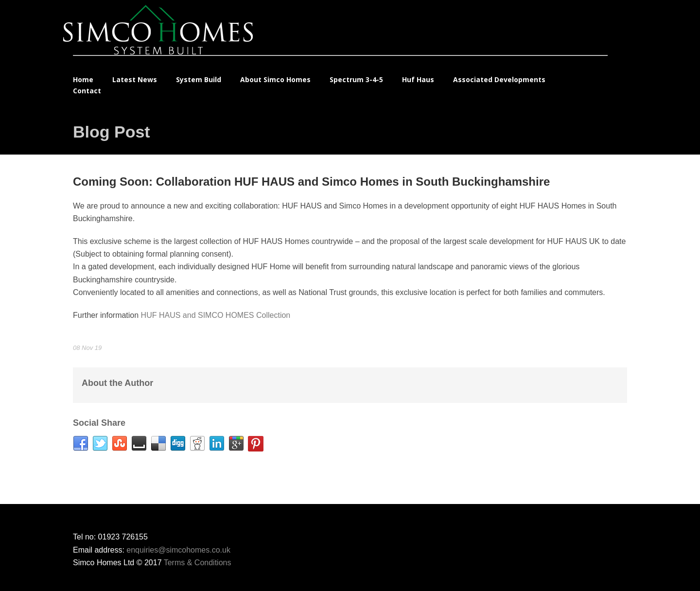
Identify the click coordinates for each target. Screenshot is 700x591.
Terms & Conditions (198, 563)
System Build (199, 79)
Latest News (135, 79)
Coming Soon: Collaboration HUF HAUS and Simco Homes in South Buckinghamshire (311, 182)
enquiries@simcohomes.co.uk (178, 550)
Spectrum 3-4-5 (356, 79)
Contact (87, 91)
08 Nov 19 (87, 348)
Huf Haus (418, 79)
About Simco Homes (275, 79)
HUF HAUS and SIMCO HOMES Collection (216, 315)
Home (83, 79)
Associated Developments (499, 79)
